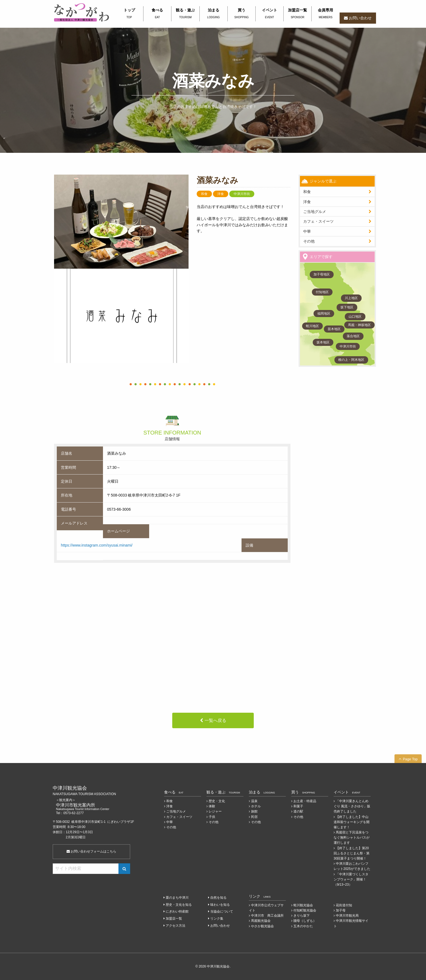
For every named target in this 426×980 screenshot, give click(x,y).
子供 (212, 817)
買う (242, 14)
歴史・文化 (217, 801)
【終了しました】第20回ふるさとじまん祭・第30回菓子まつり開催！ (352, 853)
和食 (307, 192)
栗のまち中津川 (177, 898)
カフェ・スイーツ (318, 221)
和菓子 (298, 806)
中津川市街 (348, 346)
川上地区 (351, 298)
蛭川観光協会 (303, 905)
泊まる (214, 14)
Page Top (410, 759)
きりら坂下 (302, 916)
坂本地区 (323, 342)
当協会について (222, 911)
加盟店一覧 (297, 14)
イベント (270, 14)
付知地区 (322, 292)
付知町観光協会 (305, 910)
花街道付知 (344, 905)
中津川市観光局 (347, 916)
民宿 (254, 817)
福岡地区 (324, 314)
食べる (157, 14)
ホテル (256, 806)
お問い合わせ (360, 18)
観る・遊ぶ (185, 14)
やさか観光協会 (262, 926)
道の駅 (298, 811)
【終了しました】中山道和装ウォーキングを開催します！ (352, 822)
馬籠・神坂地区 (359, 325)
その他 (309, 241)
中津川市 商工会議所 (267, 916)
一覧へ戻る (215, 720)
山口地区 (355, 317)
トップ (129, 14)
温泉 (254, 801)
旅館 (254, 811)
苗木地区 (334, 329)
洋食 (307, 202)
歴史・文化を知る (179, 905)
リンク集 (217, 919)
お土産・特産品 (305, 801)
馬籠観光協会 (261, 921)
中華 (307, 231)
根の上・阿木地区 (351, 360)
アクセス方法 (176, 926)
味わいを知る (220, 905)
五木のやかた (303, 926)
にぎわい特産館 (177, 911)
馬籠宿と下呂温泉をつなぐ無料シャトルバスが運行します (352, 838)
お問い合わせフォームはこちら (91, 851)
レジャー (215, 811)
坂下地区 (347, 307)
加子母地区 (322, 274)
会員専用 (325, 14)
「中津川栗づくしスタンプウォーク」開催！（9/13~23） (351, 879)
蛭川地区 (312, 326)
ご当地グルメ (315, 212)
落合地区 (353, 336)
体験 (212, 806)
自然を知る (218, 898)
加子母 (341, 910)
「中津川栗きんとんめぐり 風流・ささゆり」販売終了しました (352, 806)
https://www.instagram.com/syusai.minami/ (97, 545)
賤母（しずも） (305, 921)
